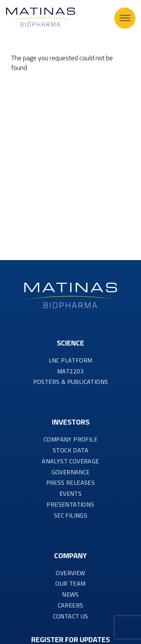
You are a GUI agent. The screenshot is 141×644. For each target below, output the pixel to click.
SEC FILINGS (70, 515)
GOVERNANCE (71, 472)
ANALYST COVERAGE (70, 461)
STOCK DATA (70, 450)
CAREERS (71, 605)
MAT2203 (70, 371)
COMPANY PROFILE (70, 439)
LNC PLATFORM (71, 360)
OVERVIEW (70, 573)
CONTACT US (71, 616)
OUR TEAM (70, 583)
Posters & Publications (71, 382)
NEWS (70, 594)
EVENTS (70, 493)
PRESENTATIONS (70, 504)
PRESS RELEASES (71, 483)
